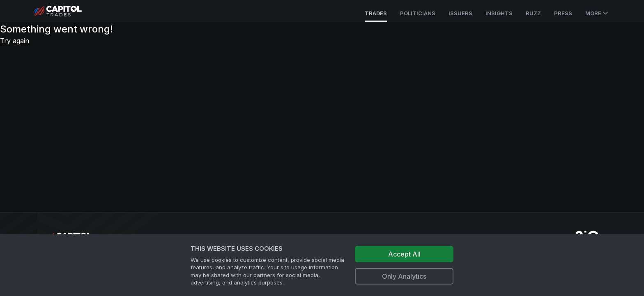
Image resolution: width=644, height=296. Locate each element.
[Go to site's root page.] (67, 11)
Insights (499, 13)
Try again (15, 41)
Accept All (404, 254)
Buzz (533, 13)
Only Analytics (404, 276)
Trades (376, 13)
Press (563, 13)
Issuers (460, 13)
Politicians (418, 13)
